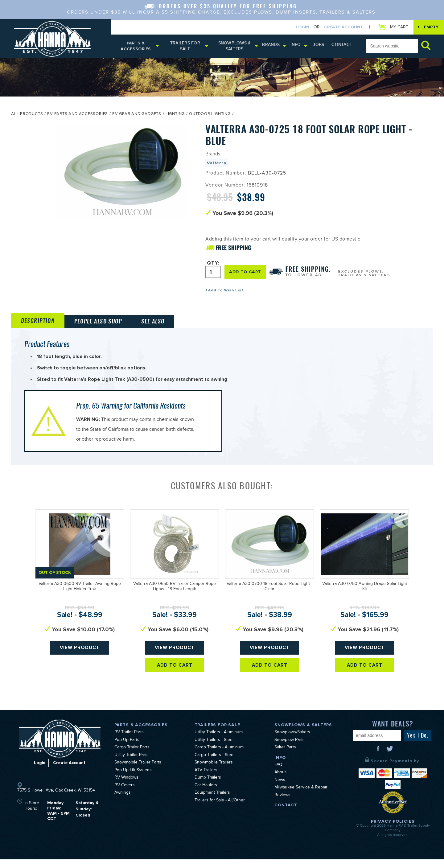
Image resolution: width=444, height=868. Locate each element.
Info (299, 46)
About (280, 781)
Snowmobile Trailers (214, 771)
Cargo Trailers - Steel (214, 764)
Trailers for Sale (187, 47)
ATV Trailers (206, 779)
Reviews (282, 804)
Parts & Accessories (136, 47)
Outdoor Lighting (210, 116)
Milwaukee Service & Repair (301, 796)
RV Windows (126, 787)
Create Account (340, 27)
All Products (27, 116)
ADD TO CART (246, 273)
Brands (274, 46)
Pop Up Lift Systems (134, 779)
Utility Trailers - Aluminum (219, 741)
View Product (80, 659)
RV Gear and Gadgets (137, 116)
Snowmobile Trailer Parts (138, 771)
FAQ (278, 774)
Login (299, 27)
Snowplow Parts (290, 749)
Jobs (321, 46)
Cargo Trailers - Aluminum (219, 756)
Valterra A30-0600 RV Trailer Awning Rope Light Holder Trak (80, 596)
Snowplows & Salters (238, 47)
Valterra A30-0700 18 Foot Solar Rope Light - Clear (269, 596)
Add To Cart (175, 679)
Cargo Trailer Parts (132, 756)
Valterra (217, 165)
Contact (343, 46)
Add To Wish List (226, 292)
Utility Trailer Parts (132, 764)
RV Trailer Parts (129, 741)
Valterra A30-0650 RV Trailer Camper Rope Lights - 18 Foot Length (175, 596)
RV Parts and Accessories (78, 116)
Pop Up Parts (127, 749)
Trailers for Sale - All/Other (220, 809)
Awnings (123, 802)
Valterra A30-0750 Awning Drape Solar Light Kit (365, 596)
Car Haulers (206, 794)
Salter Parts (285, 756)
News (280, 789)
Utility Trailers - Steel (214, 749)
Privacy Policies (393, 830)
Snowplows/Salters (292, 741)
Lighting (175, 116)
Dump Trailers (208, 787)
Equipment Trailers (212, 802)
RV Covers (125, 794)
